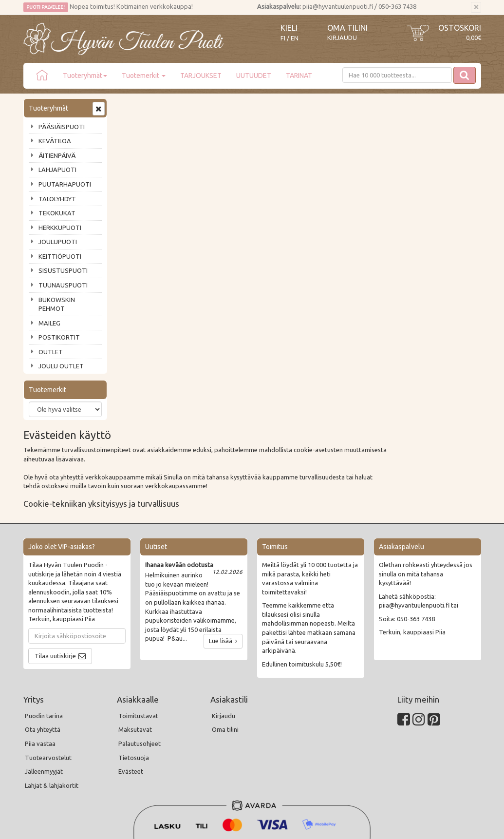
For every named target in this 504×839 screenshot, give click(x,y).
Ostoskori (460, 28)
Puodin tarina (44, 631)
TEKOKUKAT (57, 213)
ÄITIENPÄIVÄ (57, 155)
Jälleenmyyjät (44, 687)
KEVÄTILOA (55, 141)
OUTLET (51, 352)
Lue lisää (223, 557)
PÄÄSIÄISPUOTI (62, 127)
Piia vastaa (40, 659)
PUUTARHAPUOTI (65, 184)
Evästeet (131, 687)
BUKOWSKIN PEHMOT (57, 304)
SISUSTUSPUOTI (63, 270)
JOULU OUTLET (61, 366)
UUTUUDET (254, 76)
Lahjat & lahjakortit (52, 701)
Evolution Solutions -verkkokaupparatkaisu (424, 825)
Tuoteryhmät (85, 76)
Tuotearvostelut (48, 673)
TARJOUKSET (201, 76)
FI (283, 38)
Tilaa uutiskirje (55, 572)
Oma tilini (347, 28)
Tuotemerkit (144, 76)
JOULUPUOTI (58, 242)
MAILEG (49, 323)
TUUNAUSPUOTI (63, 285)
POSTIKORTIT (59, 337)
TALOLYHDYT (57, 199)
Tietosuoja (134, 673)
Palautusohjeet (140, 659)
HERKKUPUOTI (60, 228)
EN (295, 38)
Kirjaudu (342, 38)
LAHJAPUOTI (57, 170)
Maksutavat (135, 646)
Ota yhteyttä (43, 646)
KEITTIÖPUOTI (60, 256)
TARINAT (299, 76)
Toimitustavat (138, 631)
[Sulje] (476, 7)
